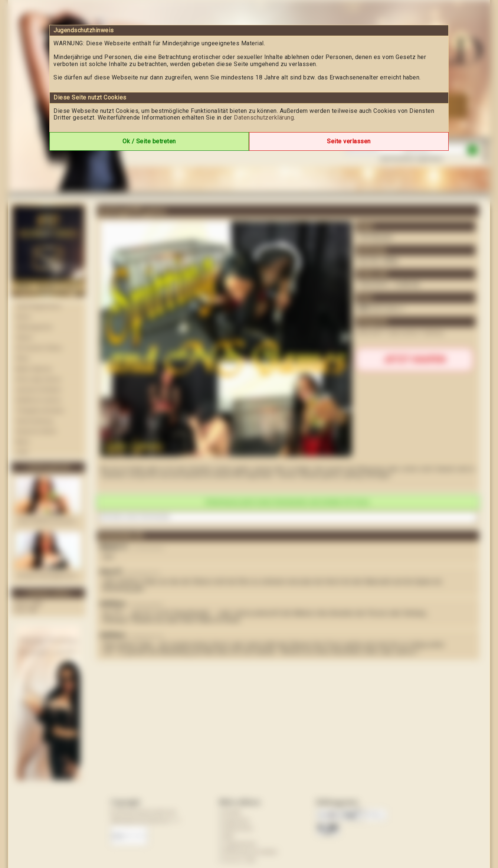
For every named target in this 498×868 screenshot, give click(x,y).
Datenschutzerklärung (264, 118)
